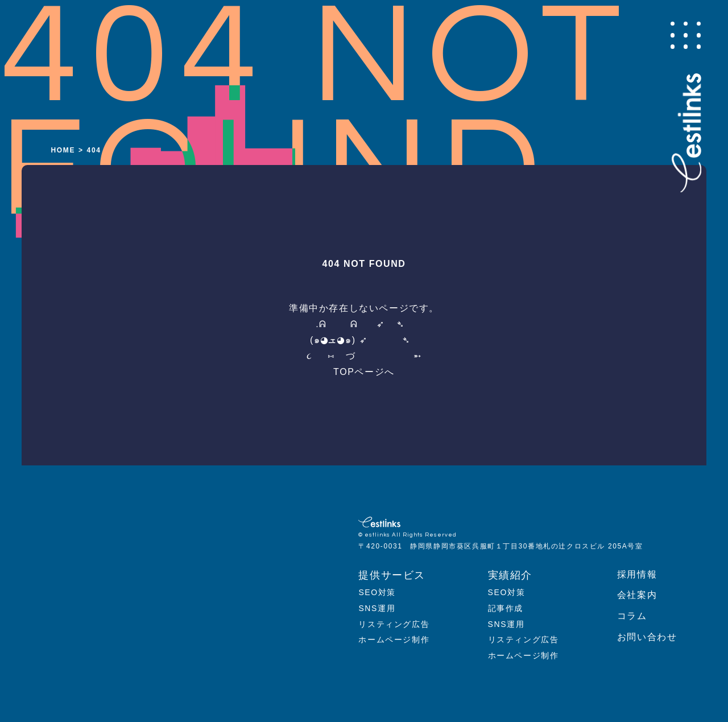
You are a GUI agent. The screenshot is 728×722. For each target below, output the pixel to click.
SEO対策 (377, 592)
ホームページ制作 (394, 640)
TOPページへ (364, 372)
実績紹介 (510, 575)
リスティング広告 (394, 624)
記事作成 (506, 608)
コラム (632, 616)
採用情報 (637, 574)
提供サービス (392, 575)
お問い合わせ (647, 637)
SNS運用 (377, 608)
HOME (63, 150)
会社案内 (637, 595)
